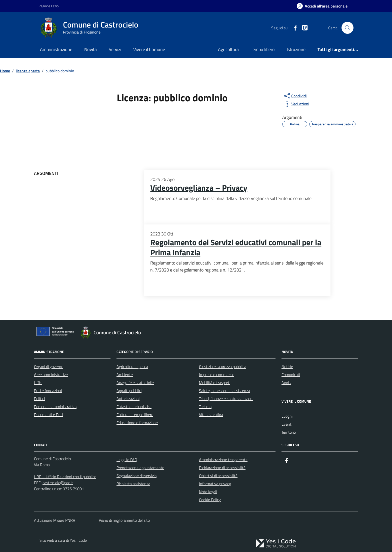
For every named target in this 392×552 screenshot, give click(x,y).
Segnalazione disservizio (136, 476)
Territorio (289, 432)
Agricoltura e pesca (132, 367)
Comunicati (291, 375)
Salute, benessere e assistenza (224, 391)
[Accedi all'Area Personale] (322, 6)
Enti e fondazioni (48, 391)
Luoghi (287, 416)
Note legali (208, 492)
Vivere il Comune (149, 49)
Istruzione (296, 49)
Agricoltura (228, 49)
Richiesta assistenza (133, 484)
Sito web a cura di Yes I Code (63, 540)
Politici (39, 399)
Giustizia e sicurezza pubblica (223, 367)
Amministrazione (56, 49)
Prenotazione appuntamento (140, 468)
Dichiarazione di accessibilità (222, 468)
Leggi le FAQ (127, 460)
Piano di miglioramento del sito (124, 520)
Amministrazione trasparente (223, 460)
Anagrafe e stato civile (135, 383)
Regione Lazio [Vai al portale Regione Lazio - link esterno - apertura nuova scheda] (48, 6)
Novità (90, 49)
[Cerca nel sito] (347, 28)
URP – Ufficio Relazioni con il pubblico (65, 477)
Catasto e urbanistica (134, 407)
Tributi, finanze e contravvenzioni (226, 399)
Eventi (287, 424)
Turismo (205, 407)
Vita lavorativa (211, 415)
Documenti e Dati (48, 415)
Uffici (38, 383)
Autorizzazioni (128, 399)
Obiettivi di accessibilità (218, 476)
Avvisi (286, 383)
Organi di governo (49, 367)
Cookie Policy (210, 500)
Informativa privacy (215, 484)
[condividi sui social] (295, 96)
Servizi (115, 49)
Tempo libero (263, 49)
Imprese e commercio (217, 375)
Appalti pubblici (129, 391)
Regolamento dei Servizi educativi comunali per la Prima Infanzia (236, 247)
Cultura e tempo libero (135, 415)
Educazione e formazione (137, 423)
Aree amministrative (51, 375)
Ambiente (125, 375)
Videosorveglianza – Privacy (199, 188)
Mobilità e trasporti (215, 383)
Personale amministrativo (55, 407)
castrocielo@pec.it (58, 483)
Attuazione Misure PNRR (55, 520)
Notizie (287, 367)
